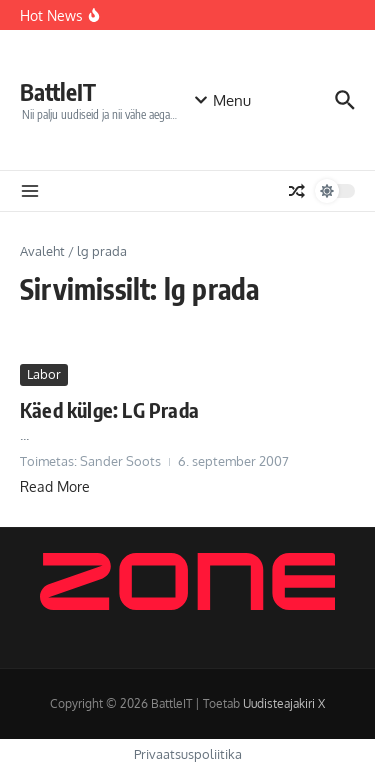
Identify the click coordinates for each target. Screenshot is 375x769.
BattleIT (58, 91)
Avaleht (42, 251)
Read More (55, 486)
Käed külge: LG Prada (109, 409)
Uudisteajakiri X (284, 703)
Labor (44, 374)
